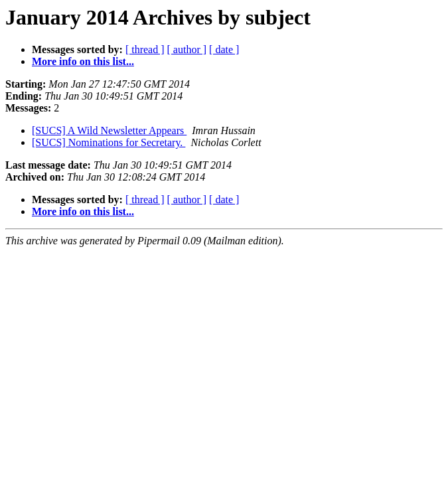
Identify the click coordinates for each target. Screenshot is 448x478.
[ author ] (187, 49)
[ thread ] (145, 49)
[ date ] (224, 49)
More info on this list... (83, 61)
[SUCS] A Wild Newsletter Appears (109, 130)
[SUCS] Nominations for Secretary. (109, 142)
